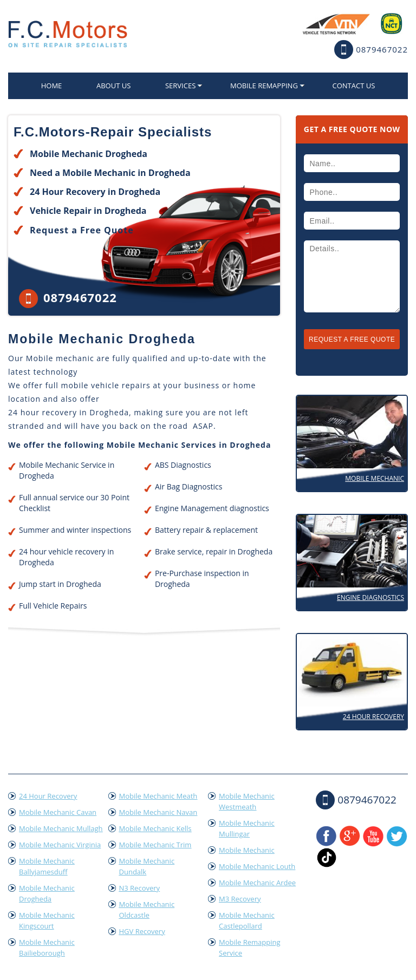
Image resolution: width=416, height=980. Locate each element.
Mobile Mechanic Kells (155, 828)
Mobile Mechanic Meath (158, 796)
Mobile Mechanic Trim (155, 845)
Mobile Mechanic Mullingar (247, 828)
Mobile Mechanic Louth (257, 866)
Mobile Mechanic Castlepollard (247, 920)
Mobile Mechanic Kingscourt (47, 920)
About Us (113, 86)
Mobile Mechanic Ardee (257, 883)
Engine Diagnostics (370, 597)
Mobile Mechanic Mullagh (61, 828)
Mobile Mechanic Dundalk (147, 866)
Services (180, 86)
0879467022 (382, 49)
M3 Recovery (240, 899)
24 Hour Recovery (373, 717)
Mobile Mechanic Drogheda (47, 893)
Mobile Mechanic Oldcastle (147, 910)
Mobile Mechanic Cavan (58, 812)
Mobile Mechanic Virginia (60, 845)
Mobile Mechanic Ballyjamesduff (47, 866)
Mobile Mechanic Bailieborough (47, 948)
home (52, 86)
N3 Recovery (140, 888)
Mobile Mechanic (375, 478)
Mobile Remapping (264, 86)
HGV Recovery (142, 931)
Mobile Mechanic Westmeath (247, 801)
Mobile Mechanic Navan (158, 812)
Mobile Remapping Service (250, 948)
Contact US (353, 86)
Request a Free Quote (82, 230)
